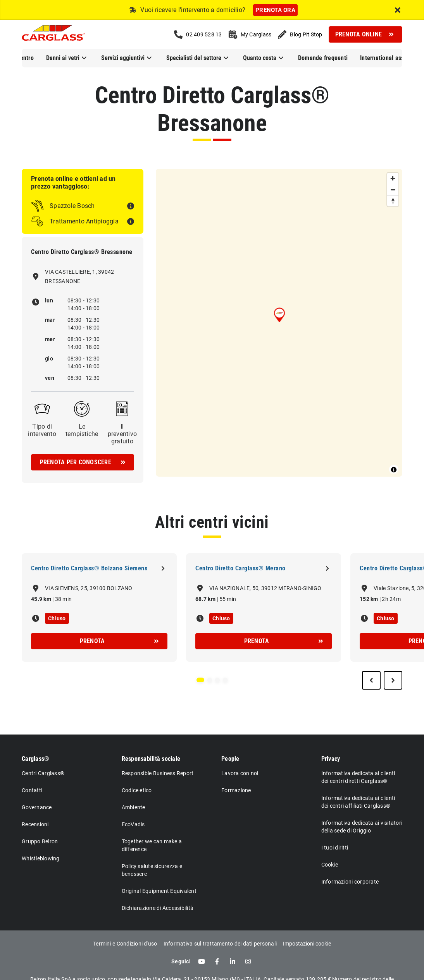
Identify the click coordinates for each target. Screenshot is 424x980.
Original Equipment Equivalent (159, 891)
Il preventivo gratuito (122, 434)
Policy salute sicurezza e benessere (152, 870)
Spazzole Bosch (72, 206)
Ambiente (134, 807)
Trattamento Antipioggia (84, 221)
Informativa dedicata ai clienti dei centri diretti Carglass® (358, 777)
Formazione (236, 790)
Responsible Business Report (158, 773)
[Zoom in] (393, 178)
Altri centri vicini (212, 522)
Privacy (331, 759)
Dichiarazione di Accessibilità (158, 908)
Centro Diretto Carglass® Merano (240, 568)
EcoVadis (133, 824)
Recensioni (35, 824)
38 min (64, 599)
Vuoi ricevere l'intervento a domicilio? (193, 10)
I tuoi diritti (335, 848)
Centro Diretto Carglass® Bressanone (212, 109)
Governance (37, 807)
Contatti (32, 790)
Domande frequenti (323, 58)
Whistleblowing (41, 858)
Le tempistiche (82, 430)
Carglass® (35, 759)
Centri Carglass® (43, 773)
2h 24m (391, 599)
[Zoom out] (393, 190)
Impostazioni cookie (307, 944)
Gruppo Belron (40, 841)
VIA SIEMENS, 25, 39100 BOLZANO (89, 588)
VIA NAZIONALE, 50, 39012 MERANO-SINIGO (265, 588)
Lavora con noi (240, 773)
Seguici (181, 961)
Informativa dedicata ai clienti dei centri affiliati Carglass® (358, 802)
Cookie (330, 865)
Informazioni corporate (350, 882)
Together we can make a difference (152, 845)
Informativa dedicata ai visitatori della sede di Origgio (362, 827)
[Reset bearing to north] (393, 201)
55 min (228, 599)
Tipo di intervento (42, 430)
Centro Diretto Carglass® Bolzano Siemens (89, 568)
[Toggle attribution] (394, 470)
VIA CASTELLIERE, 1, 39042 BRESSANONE (79, 276)
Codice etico (137, 790)
